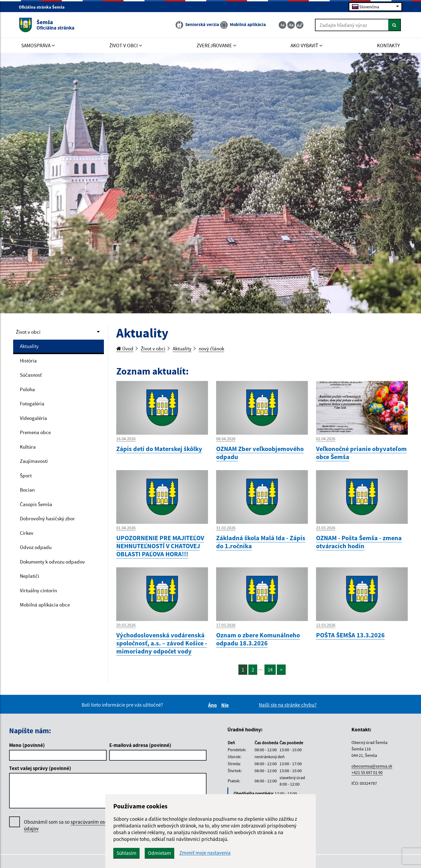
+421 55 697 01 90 (367, 772)
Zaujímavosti (34, 461)
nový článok (211, 348)
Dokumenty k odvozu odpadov (52, 562)
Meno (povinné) (27, 745)
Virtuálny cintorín (38, 590)
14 (270, 670)
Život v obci (28, 332)
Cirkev (27, 533)
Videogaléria (33, 418)
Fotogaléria (32, 404)
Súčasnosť (31, 375)
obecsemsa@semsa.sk (372, 766)
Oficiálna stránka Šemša (44, 7)
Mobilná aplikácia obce (45, 605)
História (28, 361)
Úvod (125, 348)
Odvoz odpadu (36, 547)
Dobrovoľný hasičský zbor (47, 518)
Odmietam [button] (159, 853)
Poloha (27, 389)
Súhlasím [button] (126, 853)
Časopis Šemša (36, 504)
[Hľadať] (395, 25)
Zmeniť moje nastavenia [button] (205, 853)
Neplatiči (30, 576)
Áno (213, 705)
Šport (26, 475)
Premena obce (35, 432)
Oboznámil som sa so (72, 825)
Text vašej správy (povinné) (40, 768)
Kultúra (28, 447)
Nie (226, 705)
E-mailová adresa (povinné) (140, 745)
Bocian (27, 490)
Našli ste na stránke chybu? (288, 705)
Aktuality (29, 346)
